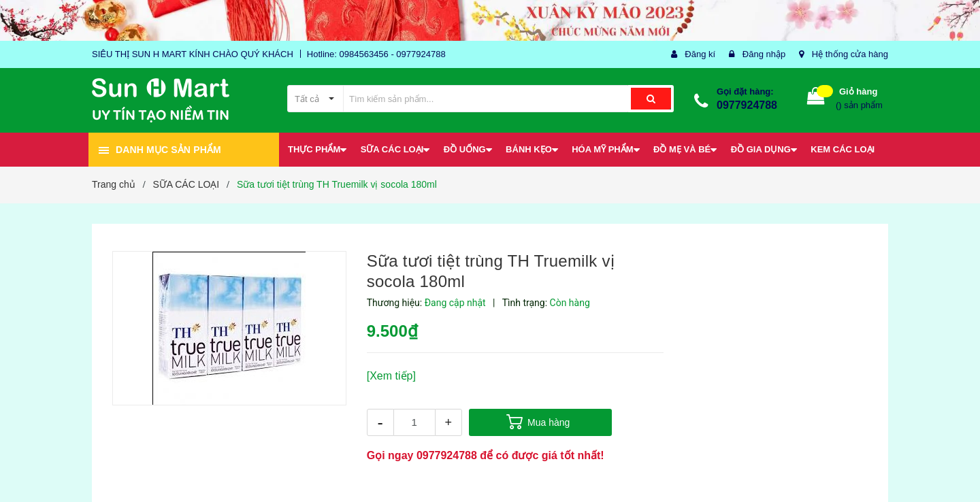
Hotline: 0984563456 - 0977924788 (376, 54)
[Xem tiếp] (391, 376)
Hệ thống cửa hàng (850, 54)
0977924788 (747, 105)
